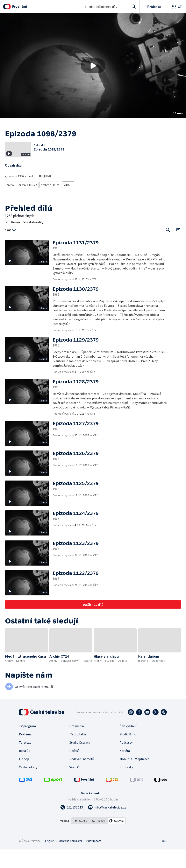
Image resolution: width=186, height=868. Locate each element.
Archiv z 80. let (28, 204)
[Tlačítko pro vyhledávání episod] (168, 248)
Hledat (133, 8)
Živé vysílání (128, 744)
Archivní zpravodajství (76, 204)
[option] (81, 839)
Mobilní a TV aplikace (134, 777)
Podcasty (126, 761)
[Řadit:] (178, 248)
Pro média (77, 744)
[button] (93, 66)
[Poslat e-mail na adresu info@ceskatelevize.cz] (107, 826)
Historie (98, 204)
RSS (165, 859)
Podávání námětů (82, 777)
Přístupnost (94, 859)
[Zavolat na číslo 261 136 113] (72, 826)
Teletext (25, 761)
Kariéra (125, 769)
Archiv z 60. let (50, 204)
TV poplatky (78, 753)
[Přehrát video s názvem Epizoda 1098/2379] (93, 66)
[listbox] (99, 839)
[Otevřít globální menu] (177, 7)
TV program (27, 744)
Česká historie (132, 204)
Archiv (11, 204)
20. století (113, 204)
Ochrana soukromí (70, 859)
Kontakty (126, 786)
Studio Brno (128, 753)
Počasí (74, 769)
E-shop (24, 777)
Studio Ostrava (80, 761)
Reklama (25, 753)
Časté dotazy (28, 786)
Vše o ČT (75, 786)
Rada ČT (25, 769)
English (50, 859)
